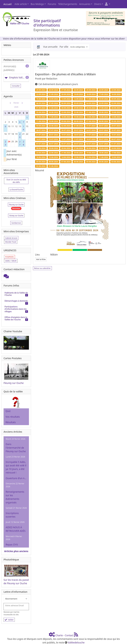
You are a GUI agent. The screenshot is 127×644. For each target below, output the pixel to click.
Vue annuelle (50, 47)
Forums (52, 4)
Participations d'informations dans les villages (16, 309)
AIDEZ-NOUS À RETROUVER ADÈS (16, 529)
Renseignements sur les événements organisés (15, 497)
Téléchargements (68, 4)
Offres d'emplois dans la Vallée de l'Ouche (16, 318)
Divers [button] (98, 4)
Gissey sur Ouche (16, 216)
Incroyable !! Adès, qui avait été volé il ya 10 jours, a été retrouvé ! (16, 467)
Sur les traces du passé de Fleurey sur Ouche (16, 582)
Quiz (8, 411)
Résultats (11, 422)
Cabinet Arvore (11, 238)
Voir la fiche (41, 259)
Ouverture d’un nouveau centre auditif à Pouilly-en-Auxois (16, 478)
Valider (9, 620)
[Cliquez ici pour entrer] (6, 277)
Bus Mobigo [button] (37, 4)
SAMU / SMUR (11, 261)
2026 (16, 107)
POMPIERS (9, 257)
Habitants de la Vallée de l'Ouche (16, 294)
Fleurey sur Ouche (16, 205)
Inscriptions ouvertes (12, 515)
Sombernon (16, 223)
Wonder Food (11, 242)
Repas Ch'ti (12, 545)
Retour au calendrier (42, 268)
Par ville (64, 47)
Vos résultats (13, 417)
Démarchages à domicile (16, 301)
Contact (69, 635)
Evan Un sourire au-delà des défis (16, 181)
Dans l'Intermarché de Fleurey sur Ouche (16, 448)
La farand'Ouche (16, 190)
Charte (59, 635)
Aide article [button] (21, 4)
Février (16, 103)
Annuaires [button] (85, 4)
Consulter (16, 86)
